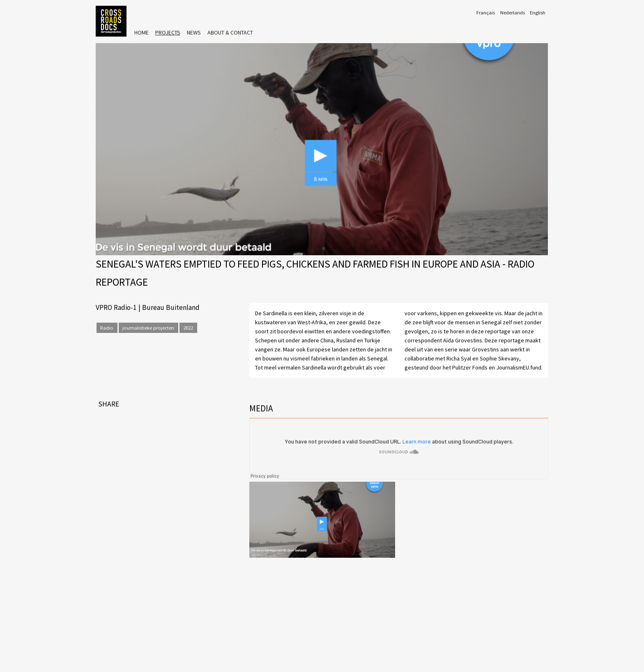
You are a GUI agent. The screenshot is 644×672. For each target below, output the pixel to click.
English (538, 13)
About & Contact (230, 32)
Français (486, 13)
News (194, 32)
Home (141, 32)
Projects (168, 32)
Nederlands (513, 13)
